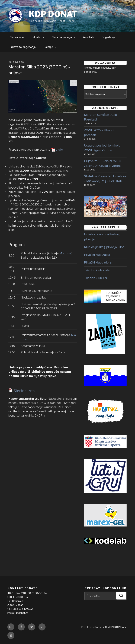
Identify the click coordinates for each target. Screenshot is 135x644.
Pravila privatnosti (92, 627)
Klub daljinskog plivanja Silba (104, 247)
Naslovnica (17, 37)
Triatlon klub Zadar (97, 270)
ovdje (59, 150)
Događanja (108, 37)
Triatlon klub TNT (97, 278)
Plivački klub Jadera (98, 262)
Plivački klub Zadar (97, 255)
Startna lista (24, 391)
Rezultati (88, 37)
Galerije (50, 47)
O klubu (38, 37)
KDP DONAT (53, 14)
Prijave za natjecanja (23, 47)
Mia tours (65, 253)
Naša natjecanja (64, 37)
